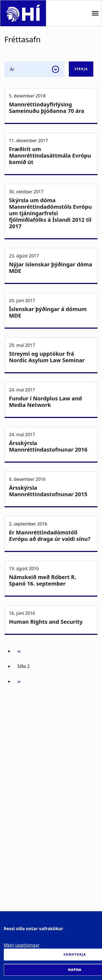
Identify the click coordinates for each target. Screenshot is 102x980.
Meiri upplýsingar (22, 945)
